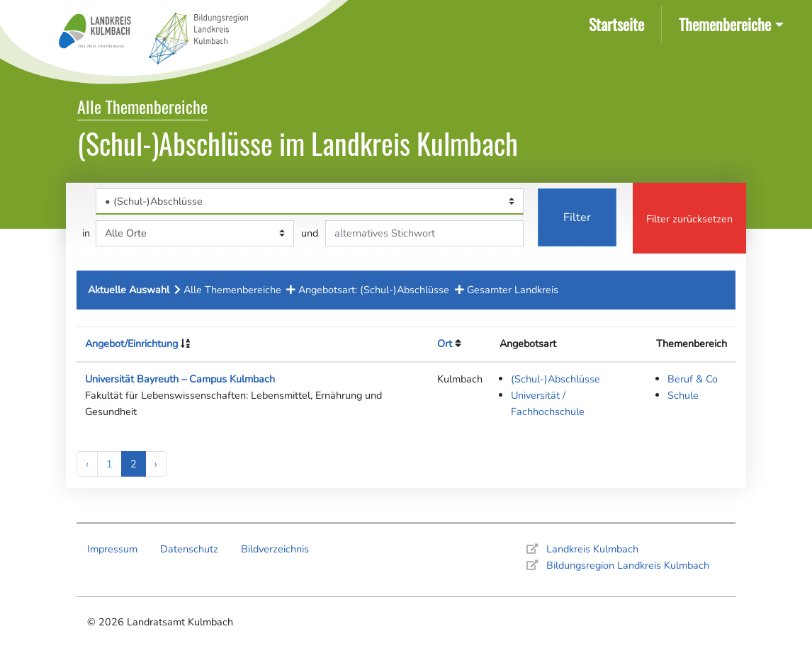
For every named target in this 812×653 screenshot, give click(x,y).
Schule (683, 395)
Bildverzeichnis (275, 549)
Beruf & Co (693, 379)
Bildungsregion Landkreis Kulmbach (628, 565)
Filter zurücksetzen (689, 219)
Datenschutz (189, 549)
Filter (577, 217)
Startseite (619, 23)
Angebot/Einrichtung (131, 343)
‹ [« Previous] (87, 464)
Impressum (112, 549)
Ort (445, 343)
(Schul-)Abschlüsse (556, 379)
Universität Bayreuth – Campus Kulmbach (180, 379)
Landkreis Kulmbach (592, 549)
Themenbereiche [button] (725, 24)
